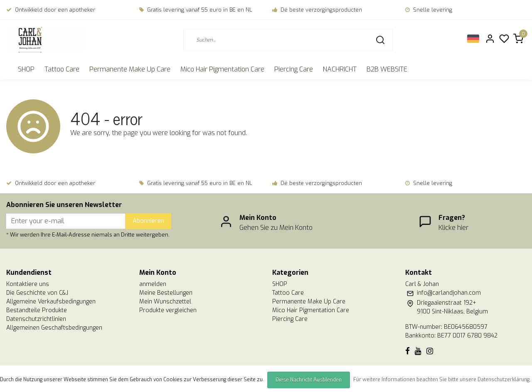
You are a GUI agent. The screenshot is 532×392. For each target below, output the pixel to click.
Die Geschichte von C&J (37, 293)
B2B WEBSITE (387, 69)
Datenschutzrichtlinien (36, 319)
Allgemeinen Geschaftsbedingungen (54, 328)
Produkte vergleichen (168, 310)
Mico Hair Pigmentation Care (222, 69)
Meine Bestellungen (166, 293)
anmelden (153, 284)
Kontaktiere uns (28, 284)
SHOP (26, 69)
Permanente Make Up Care (130, 69)
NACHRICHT (340, 69)
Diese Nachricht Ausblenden (309, 380)
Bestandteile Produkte (37, 310)
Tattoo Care (62, 69)
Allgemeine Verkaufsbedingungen (51, 302)
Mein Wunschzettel (165, 302)
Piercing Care (294, 69)
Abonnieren (148, 221)
